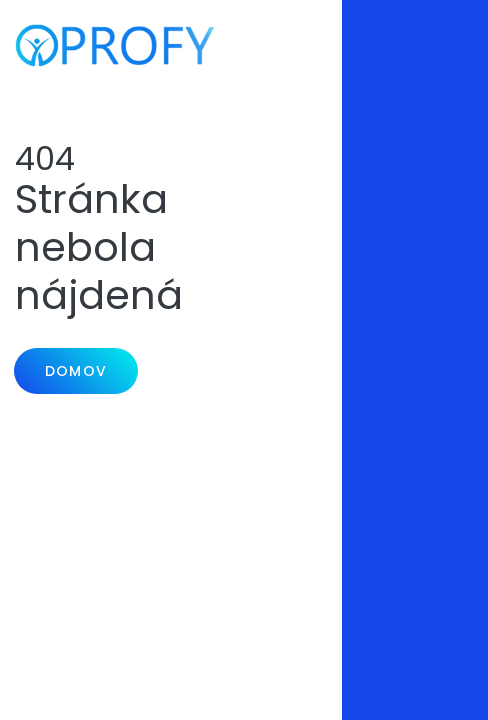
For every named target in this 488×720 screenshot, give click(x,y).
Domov (76, 371)
